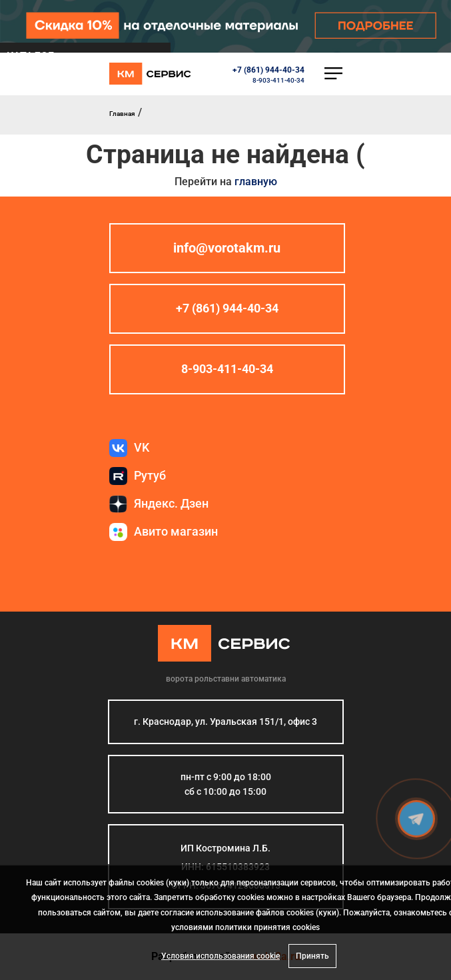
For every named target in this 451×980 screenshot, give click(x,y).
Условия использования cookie (221, 956)
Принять (312, 956)
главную (256, 182)
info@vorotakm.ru (227, 248)
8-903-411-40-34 (278, 80)
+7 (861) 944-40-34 (268, 70)
